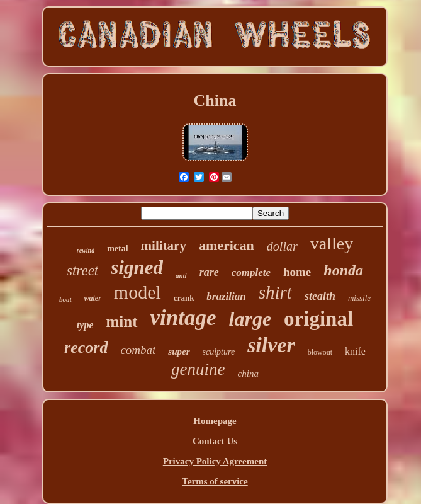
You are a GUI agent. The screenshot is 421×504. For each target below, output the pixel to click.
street (82, 271)
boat (65, 299)
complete (251, 272)
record (86, 347)
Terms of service (215, 481)
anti (181, 275)
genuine (198, 369)
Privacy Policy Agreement (215, 461)
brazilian (226, 296)
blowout (320, 352)
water (93, 298)
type (85, 325)
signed (137, 267)
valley (332, 243)
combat (138, 350)
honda (343, 270)
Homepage (215, 421)
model (138, 292)
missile (359, 298)
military (164, 246)
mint (122, 322)
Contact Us (215, 441)
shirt (275, 292)
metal (117, 249)
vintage (183, 318)
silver (271, 345)
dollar (282, 246)
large (250, 319)
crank (184, 298)
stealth (320, 296)
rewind (86, 250)
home (297, 272)
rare (209, 272)
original (318, 319)
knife (355, 351)
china (248, 374)
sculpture (219, 352)
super (179, 352)
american (227, 245)
